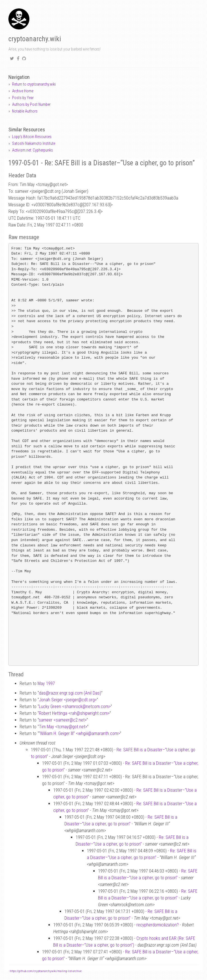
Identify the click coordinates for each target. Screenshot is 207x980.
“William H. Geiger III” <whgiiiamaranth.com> (79, 733)
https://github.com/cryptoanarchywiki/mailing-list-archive (46, 971)
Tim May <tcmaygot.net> (63, 727)
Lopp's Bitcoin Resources (32, 137)
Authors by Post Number (31, 104)
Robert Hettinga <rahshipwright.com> (74, 713)
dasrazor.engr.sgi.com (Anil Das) (70, 693)
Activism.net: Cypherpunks (32, 150)
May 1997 (46, 684)
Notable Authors (25, 111)
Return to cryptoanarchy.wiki (34, 84)
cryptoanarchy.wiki (35, 39)
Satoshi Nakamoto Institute (34, 143)
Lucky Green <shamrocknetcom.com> (75, 707)
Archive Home (23, 91)
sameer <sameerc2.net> (63, 720)
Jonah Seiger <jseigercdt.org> (68, 700)
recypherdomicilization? (158, 925)
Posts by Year (23, 98)
